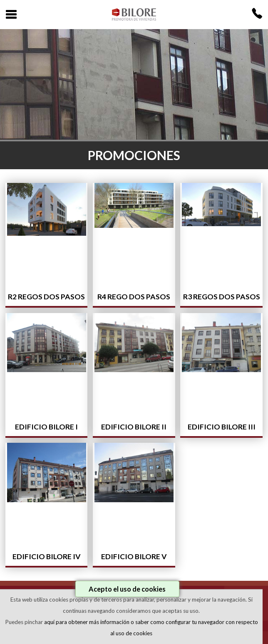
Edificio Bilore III (222, 427)
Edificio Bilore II (134, 427)
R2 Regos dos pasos (46, 297)
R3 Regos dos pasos (222, 297)
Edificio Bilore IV (47, 556)
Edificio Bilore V (134, 556)
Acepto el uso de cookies (127, 589)
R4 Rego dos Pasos (134, 297)
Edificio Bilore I (46, 427)
